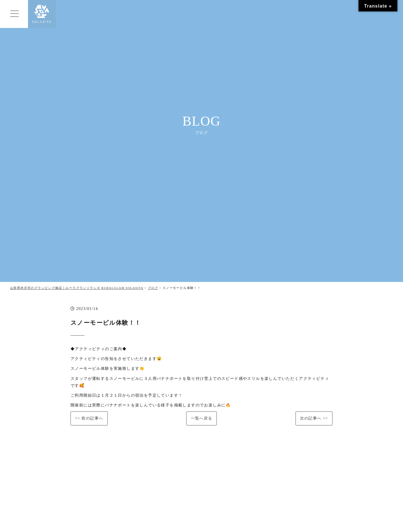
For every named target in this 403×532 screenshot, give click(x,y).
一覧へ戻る (202, 418)
